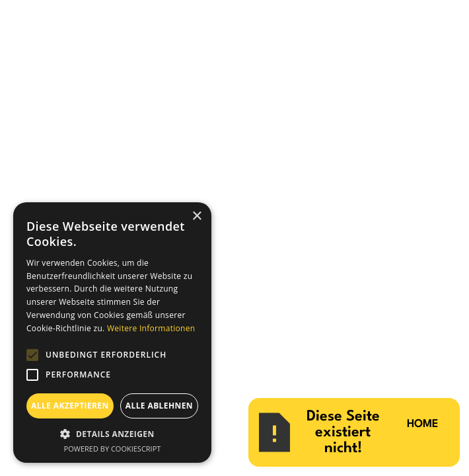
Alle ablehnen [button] (159, 406)
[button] (112, 434)
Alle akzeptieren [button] (70, 406)
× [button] (197, 217)
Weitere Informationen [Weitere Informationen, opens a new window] (151, 328)
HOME (423, 424)
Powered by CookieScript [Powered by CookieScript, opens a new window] (113, 449)
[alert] (112, 333)
